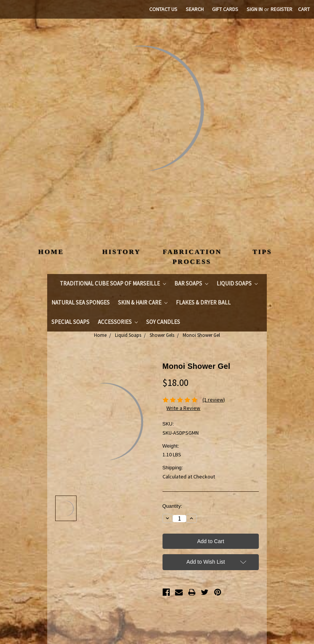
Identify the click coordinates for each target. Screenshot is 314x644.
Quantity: (172, 506)
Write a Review (183, 408)
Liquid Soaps (237, 283)
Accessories (118, 322)
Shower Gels (162, 335)
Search (195, 9)
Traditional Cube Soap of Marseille (113, 283)
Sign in (255, 9)
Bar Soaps (191, 283)
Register (281, 9)
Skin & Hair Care (143, 302)
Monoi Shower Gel (201, 335)
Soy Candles (163, 322)
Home (100, 335)
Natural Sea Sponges (80, 302)
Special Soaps (70, 322)
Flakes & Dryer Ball (203, 302)
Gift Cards (225, 9)
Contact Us (163, 9)
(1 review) (214, 400)
